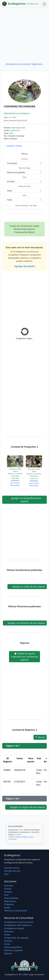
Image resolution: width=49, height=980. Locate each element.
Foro (6, 895)
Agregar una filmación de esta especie (25, 623)
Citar (7, 874)
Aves (11, 133)
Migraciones (10, 901)
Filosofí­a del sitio (12, 871)
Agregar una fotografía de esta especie (24, 500)
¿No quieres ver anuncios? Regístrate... (24, 64)
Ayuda (7, 907)
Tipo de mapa (25, 168)
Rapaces (8, 953)
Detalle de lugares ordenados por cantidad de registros (24, 657)
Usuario (24, 159)
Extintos (8, 941)
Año (24, 195)
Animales (9, 886)
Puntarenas (15, 476)
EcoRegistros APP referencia (18, 925)
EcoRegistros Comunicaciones (19, 922)
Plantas (8, 889)
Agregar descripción (24, 266)
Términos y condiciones (16, 911)
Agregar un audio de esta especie (27, 587)
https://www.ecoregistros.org (21, 837)
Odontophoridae (18, 128)
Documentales (11, 898)
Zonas (7, 944)
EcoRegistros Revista (14, 928)
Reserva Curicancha (15, 474)
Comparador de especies (16, 938)
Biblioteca (9, 931)
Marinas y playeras (13, 950)
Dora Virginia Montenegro (15, 484)
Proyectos (9, 904)
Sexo (24, 177)
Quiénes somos (12, 868)
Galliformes (15, 130)
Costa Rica (15, 478)
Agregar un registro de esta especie (26, 807)
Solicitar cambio (13, 146)
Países (7, 935)
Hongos (8, 892)
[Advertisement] (24, 35)
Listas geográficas (13, 947)
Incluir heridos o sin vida (26, 206)
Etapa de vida (24, 186)
